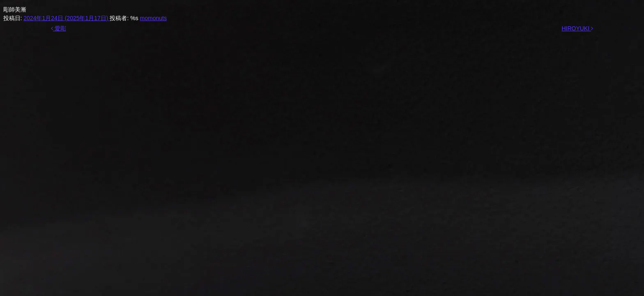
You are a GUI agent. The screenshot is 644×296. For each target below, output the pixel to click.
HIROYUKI (577, 28)
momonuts (153, 18)
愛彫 (59, 28)
